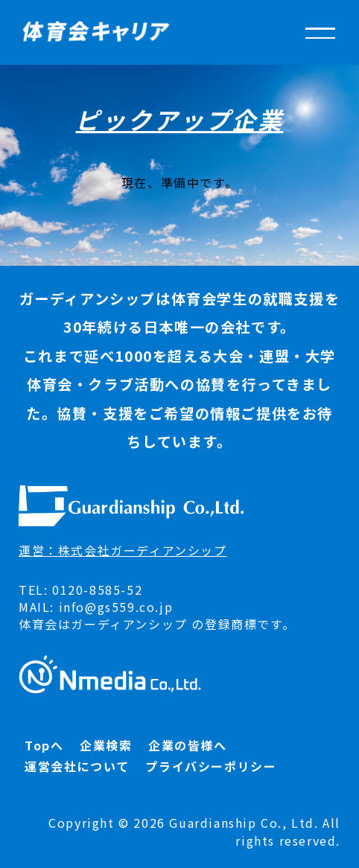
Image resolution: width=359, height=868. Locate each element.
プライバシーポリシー (211, 766)
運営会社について (77, 766)
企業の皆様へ (188, 745)
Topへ (44, 745)
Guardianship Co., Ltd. (244, 823)
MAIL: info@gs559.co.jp (96, 607)
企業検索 (106, 745)
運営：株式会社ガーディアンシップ (123, 550)
